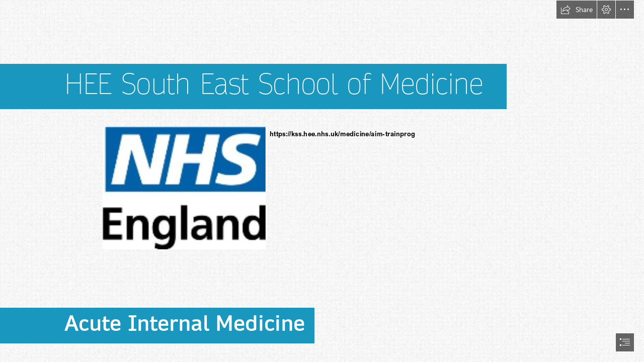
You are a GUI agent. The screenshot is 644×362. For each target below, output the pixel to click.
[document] (322, 181)
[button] (577, 10)
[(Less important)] (184, 188)
